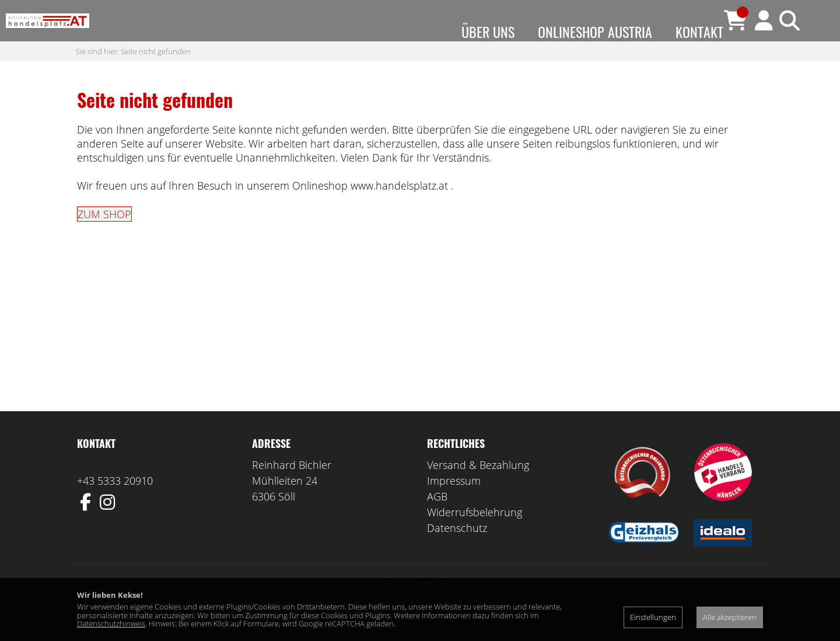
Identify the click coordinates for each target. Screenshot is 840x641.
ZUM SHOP (104, 237)
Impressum (454, 504)
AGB (437, 520)
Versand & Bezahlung (478, 488)
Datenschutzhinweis (111, 624)
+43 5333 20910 (115, 504)
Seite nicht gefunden (156, 74)
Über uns (488, 31)
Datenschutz (457, 551)
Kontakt (699, 31)
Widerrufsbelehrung (475, 535)
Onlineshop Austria (595, 31)
